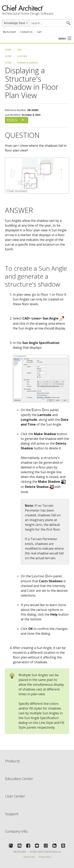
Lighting (22, 56)
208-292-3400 (20, 852)
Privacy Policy (45, 857)
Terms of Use (29, 857)
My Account (9, 32)
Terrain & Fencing (28, 63)
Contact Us (26, 32)
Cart (39, 32)
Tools (12, 120)
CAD (19, 50)
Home (8, 50)
